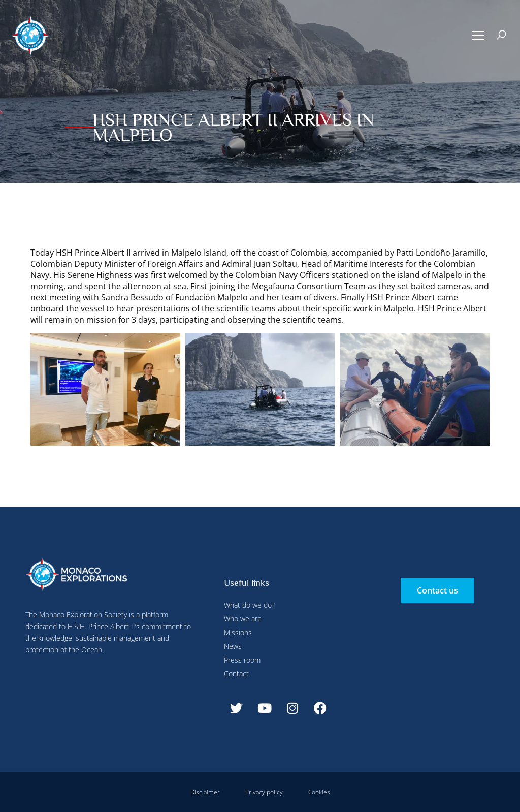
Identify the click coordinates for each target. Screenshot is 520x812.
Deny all (280, 22)
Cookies (319, 792)
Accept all (185, 239)
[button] (478, 36)
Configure (239, 22)
